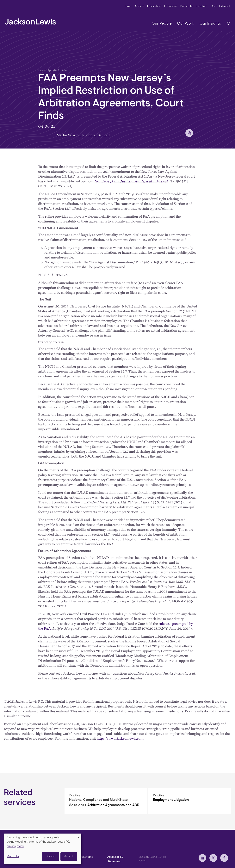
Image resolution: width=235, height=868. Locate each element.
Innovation (154, 6)
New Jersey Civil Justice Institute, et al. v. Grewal (131, 181)
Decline (50, 856)
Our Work (186, 24)
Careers (139, 6)
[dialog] (43, 849)
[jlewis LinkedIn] (202, 858)
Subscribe (187, 6)
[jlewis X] (213, 858)
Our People (162, 24)
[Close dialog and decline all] (78, 836)
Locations (171, 6)
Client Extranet (220, 6)
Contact (202, 6)
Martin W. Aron (69, 135)
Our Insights (210, 24)
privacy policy (15, 846)
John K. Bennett (97, 135)
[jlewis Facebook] (224, 858)
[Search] (226, 24)
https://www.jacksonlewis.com (120, 738)
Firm (128, 6)
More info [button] (13, 856)
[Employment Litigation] (190, 801)
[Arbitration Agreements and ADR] (106, 801)
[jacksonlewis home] (30, 21)
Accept (69, 856)
